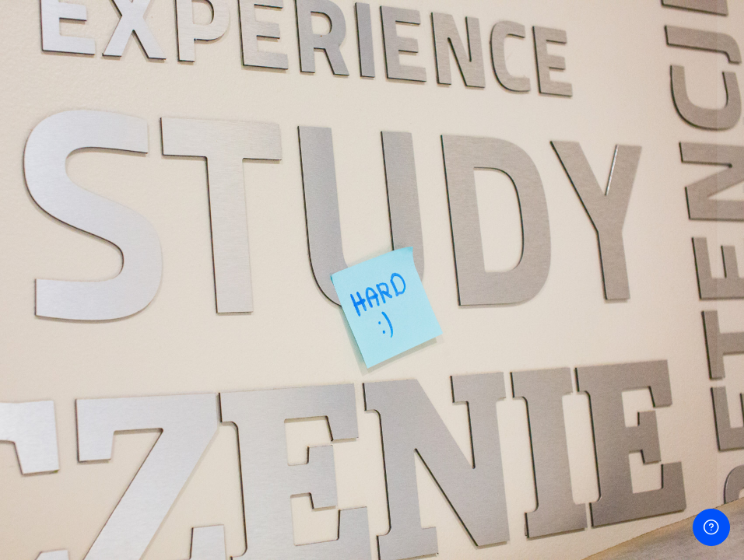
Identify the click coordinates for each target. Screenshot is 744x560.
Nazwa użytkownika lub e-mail (525, 121)
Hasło (456, 189)
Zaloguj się (583, 296)
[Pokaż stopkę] (711, 527)
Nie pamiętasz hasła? (677, 254)
